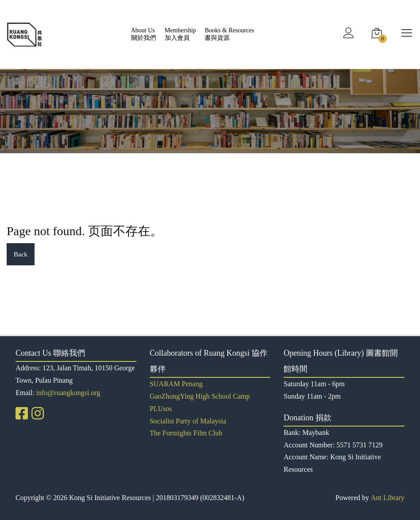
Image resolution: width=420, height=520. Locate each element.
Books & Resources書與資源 (229, 34)
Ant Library (388, 498)
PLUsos (161, 409)
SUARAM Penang (176, 384)
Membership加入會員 (181, 34)
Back (21, 254)
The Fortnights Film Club (186, 433)
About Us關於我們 (144, 34)
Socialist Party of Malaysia (188, 421)
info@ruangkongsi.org (68, 393)
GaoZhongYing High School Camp (200, 396)
